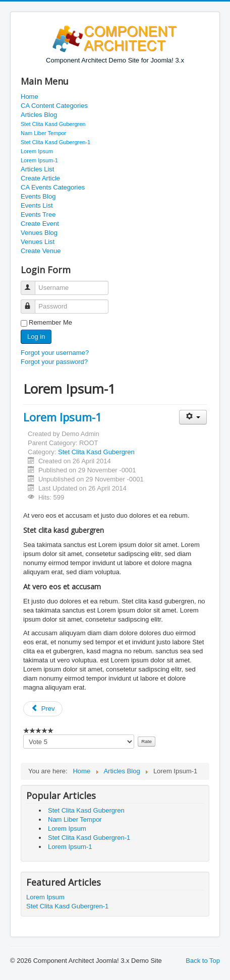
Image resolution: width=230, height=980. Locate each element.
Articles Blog (39, 115)
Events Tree (38, 215)
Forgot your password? (54, 362)
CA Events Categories (53, 187)
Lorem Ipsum (37, 151)
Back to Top (203, 961)
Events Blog (38, 196)
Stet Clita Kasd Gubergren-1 (55, 142)
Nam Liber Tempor (43, 133)
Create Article (40, 178)
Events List (37, 205)
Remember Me (50, 322)
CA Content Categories (54, 106)
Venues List (38, 242)
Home (30, 97)
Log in (36, 336)
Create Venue (41, 251)
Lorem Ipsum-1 (39, 160)
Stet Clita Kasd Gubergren (53, 124)
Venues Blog (39, 233)
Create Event (40, 224)
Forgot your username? (55, 353)
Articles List (37, 169)
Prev (43, 709)
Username (33, 284)
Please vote (23, 735)
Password (33, 302)
